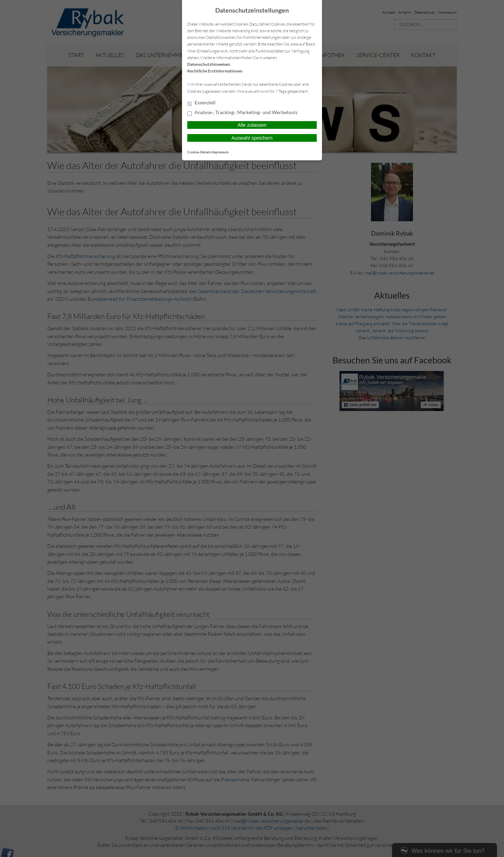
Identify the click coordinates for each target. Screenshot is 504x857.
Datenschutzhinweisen (209, 64)
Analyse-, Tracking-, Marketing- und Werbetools (242, 113)
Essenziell (201, 103)
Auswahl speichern (252, 138)
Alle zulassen (252, 125)
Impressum (220, 152)
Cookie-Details (199, 152)
